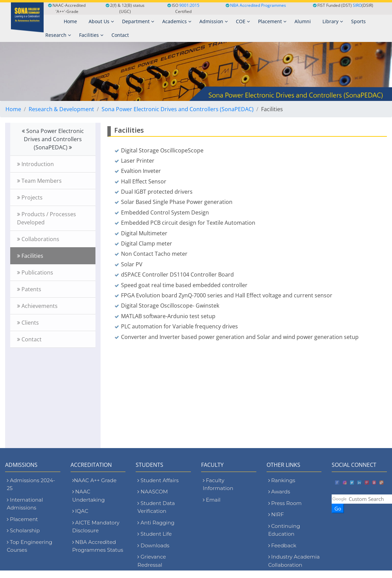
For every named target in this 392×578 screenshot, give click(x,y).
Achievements (37, 306)
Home (13, 109)
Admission (214, 21)
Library (333, 21)
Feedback (282, 545)
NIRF (276, 514)
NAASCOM (153, 492)
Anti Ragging (156, 523)
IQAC (80, 511)
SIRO (357, 5)
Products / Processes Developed (47, 218)
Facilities (91, 35)
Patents (29, 289)
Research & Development (61, 109)
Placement (272, 21)
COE (243, 21)
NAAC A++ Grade (94, 480)
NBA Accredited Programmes (258, 5)
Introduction (35, 164)
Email (212, 500)
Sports (358, 21)
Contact (120, 35)
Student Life (155, 534)
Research (58, 35)
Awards (279, 492)
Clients (28, 323)
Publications (35, 272)
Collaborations (38, 239)
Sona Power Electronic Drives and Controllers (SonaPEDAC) (178, 109)
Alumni (303, 21)
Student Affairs (158, 480)
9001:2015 (189, 5)
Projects (30, 197)
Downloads (153, 545)
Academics (177, 21)
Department (138, 21)
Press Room (285, 503)
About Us (101, 21)
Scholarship (23, 530)
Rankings (282, 480)
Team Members (39, 181)
